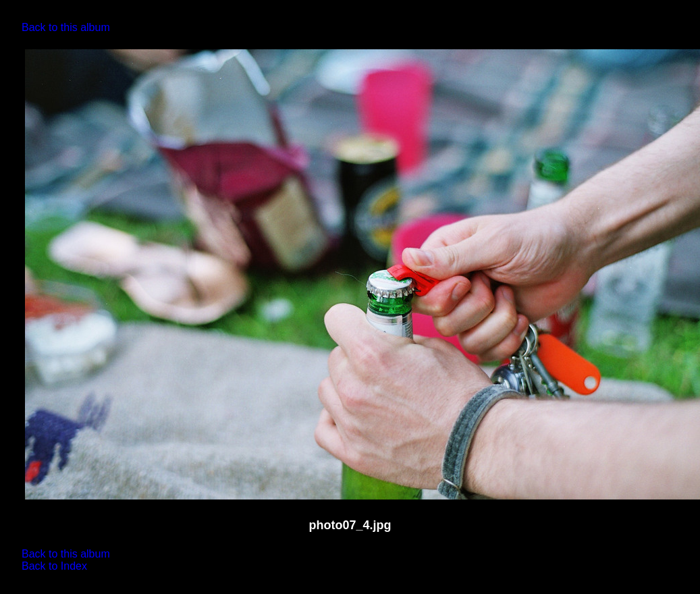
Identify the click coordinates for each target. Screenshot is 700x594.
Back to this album (66, 27)
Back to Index (54, 566)
